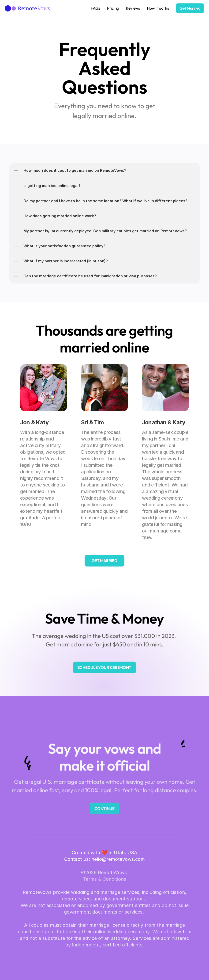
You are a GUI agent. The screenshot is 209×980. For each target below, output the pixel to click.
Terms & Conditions (105, 879)
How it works (158, 8)
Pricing (113, 8)
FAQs (95, 8)
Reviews (133, 8)
